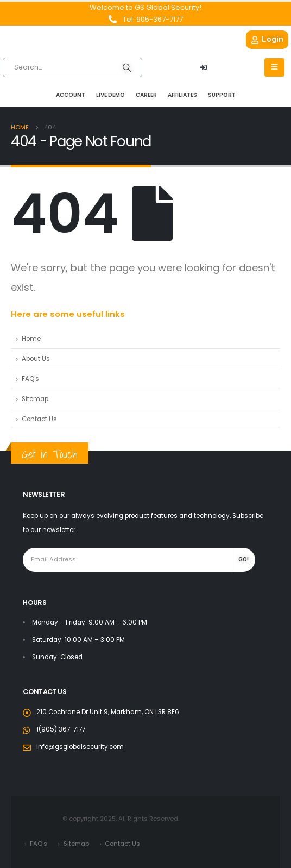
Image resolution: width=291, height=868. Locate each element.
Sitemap (35, 399)
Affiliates (182, 95)
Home (31, 339)
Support (222, 95)
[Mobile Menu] (274, 67)
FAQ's (30, 379)
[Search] (127, 67)
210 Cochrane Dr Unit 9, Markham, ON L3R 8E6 (108, 712)
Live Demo (110, 95)
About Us (36, 359)
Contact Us (39, 419)
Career (146, 95)
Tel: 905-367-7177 (153, 19)
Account (71, 95)
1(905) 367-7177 (61, 729)
